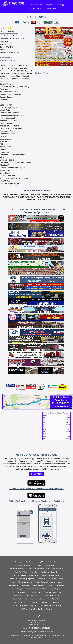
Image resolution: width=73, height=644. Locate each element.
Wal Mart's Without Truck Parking (32, 609)
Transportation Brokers (52, 596)
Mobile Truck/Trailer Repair (50, 575)
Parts (13, 582)
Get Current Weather (42, 73)
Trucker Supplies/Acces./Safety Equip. (25, 606)
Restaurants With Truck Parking (43, 585)
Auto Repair (19, 562)
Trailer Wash (18, 596)
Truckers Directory (36, 5)
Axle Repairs (30, 562)
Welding (49, 609)
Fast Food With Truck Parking (39, 569)
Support (49, 5)
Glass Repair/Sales (21, 572)
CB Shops (38, 565)
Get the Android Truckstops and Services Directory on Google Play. (36, 489)
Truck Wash (55, 602)
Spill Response (56, 589)
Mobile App (60, 5)
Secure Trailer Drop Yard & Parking (37, 589)
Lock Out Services (20, 575)
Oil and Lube (41, 579)
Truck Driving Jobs (54, 599)
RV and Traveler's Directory (43, 632)
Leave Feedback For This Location (13, 38)
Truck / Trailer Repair (38, 599)
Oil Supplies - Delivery (56, 579)
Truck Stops (44, 602)
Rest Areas (26, 585)
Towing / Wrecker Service (53, 592)
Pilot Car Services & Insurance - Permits (48, 582)
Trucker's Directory (27, 632)
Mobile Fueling (34, 575)
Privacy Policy (43, 636)
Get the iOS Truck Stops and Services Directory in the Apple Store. (36, 501)
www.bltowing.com (7, 58)
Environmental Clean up (18, 569)
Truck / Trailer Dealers (20, 599)
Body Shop (41, 562)
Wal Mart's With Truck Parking (51, 606)
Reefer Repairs (14, 585)
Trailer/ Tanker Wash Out (33, 596)
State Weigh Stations (19, 592)
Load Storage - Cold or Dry (49, 572)
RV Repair (60, 585)
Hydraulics (34, 572)
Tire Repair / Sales (35, 592)
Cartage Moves (53, 562)
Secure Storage (17, 589)
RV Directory (51, 9)
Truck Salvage (32, 602)
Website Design (54, 636)
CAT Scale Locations (25, 565)
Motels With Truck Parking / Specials (22, 579)
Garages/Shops (57, 569)
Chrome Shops (50, 565)
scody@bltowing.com (8, 60)
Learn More (36, 474)
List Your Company (36, 9)
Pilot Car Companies (25, 582)
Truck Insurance (19, 602)
